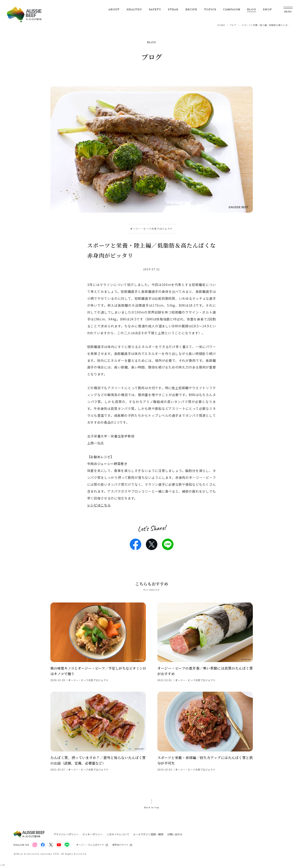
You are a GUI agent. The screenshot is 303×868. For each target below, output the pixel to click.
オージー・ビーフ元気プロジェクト (151, 229)
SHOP (267, 9)
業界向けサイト (120, 845)
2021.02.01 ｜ (166, 680)
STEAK (173, 9)
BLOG (252, 9)
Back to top (152, 807)
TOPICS (210, 9)
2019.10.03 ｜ (166, 769)
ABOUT (114, 9)
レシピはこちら (99, 505)
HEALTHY (134, 9)
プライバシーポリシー (66, 834)
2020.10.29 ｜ (59, 680)
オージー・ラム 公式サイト (90, 845)
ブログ (233, 25)
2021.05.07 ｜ (59, 769)
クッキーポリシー (92, 834)
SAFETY (155, 9)
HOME (221, 25)
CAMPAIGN (232, 9)
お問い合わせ (175, 834)
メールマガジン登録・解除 (148, 834)
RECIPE (191, 9)
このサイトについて (118, 834)
